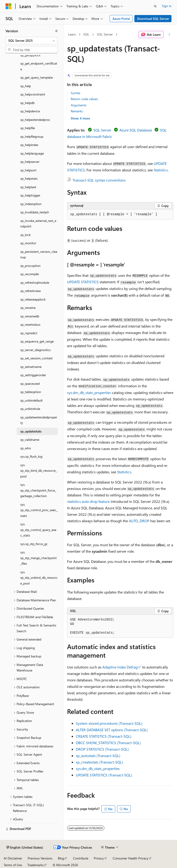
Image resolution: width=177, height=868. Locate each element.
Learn (72, 34)
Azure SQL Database (136, 130)
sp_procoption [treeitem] (30, 266)
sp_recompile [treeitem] (29, 274)
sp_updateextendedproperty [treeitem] (39, 420)
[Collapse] (56, 31)
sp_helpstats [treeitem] (29, 178)
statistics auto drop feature (88, 501)
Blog (61, 858)
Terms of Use (13, 865)
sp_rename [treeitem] (28, 308)
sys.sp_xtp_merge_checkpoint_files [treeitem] (38, 558)
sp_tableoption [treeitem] (31, 392)
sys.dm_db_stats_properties (89, 392)
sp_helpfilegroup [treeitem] (32, 136)
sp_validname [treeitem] (30, 440)
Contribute (81, 858)
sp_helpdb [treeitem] (27, 103)
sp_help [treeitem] (26, 86)
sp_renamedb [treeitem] (30, 316)
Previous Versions (40, 858)
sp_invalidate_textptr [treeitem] (35, 212)
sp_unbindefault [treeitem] (31, 400)
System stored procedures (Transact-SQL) (109, 723)
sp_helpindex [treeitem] (29, 145)
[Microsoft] (9, 6)
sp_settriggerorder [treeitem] (33, 375)
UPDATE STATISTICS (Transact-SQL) (104, 775)
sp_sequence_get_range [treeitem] (37, 341)
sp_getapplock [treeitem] (30, 55)
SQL (86, 34)
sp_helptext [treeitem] (28, 187)
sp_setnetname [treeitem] (31, 367)
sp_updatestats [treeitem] (31, 431)
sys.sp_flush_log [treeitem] (31, 456)
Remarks (77, 111)
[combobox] (32, 41)
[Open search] (155, 6)
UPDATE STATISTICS (83, 282)
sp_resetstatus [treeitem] (30, 324)
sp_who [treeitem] (26, 448)
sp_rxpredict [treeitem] (29, 333)
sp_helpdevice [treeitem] (30, 111)
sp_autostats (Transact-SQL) (98, 756)
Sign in (167, 6)
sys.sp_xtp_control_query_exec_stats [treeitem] (38, 530)
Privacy (99, 858)
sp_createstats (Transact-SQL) (99, 762)
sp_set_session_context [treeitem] (36, 358)
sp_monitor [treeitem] (28, 243)
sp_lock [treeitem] (25, 235)
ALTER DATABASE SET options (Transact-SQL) (112, 730)
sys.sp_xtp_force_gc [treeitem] (34, 544)
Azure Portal (121, 19)
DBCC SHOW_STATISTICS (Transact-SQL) (108, 743)
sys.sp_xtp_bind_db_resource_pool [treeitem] (39, 471)
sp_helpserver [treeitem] (30, 162)
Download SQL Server (153, 19)
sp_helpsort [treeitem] (28, 170)
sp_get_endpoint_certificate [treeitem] (39, 66)
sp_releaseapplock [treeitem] (33, 299)
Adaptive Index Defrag (120, 667)
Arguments (79, 105)
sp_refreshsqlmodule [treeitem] (35, 282)
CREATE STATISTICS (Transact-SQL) (104, 736)
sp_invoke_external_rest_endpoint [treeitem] (38, 224)
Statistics (161, 170)
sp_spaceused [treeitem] (30, 383)
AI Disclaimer (13, 858)
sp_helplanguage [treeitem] (32, 153)
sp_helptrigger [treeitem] (30, 195)
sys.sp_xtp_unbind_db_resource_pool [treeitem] (39, 578)
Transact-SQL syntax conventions (99, 180)
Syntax (75, 93)
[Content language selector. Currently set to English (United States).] (25, 847)
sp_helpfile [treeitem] (28, 128)
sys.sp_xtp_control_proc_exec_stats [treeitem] (39, 510)
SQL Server (105, 34)
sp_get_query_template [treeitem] (37, 77)
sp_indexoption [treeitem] (31, 204)
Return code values (84, 99)
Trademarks (35, 865)
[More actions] (169, 35)
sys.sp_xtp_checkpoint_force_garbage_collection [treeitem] (38, 490)
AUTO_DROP (139, 521)
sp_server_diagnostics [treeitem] (35, 350)
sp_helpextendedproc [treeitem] (35, 120)
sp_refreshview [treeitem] (31, 291)
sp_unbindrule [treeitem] (30, 409)
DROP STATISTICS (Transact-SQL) (102, 749)
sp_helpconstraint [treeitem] (33, 94)
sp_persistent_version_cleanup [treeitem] (39, 254)
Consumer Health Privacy (131, 858)
